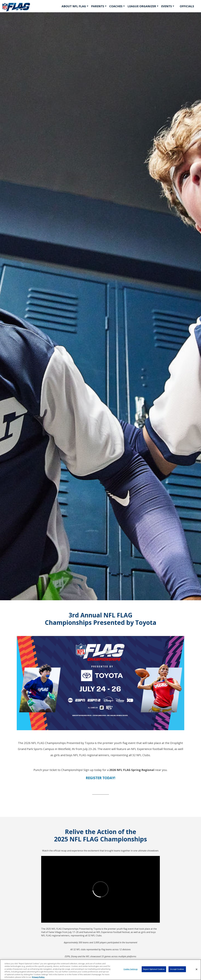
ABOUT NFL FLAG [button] (74, 6)
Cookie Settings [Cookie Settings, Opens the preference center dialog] (131, 969)
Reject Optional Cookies (154, 969)
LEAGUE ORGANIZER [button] (142, 6)
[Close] (197, 969)
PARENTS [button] (98, 6)
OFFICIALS (187, 6)
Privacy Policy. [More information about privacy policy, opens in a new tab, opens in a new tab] (38, 977)
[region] (100, 970)
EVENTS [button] (167, 6)
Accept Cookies (177, 969)
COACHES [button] (116, 6)
